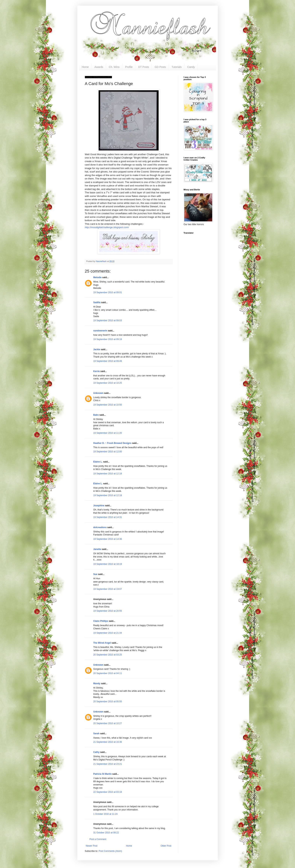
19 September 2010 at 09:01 (108, 292)
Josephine (99, 506)
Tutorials (177, 67)
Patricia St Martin (103, 774)
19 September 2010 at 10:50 (108, 405)
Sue (95, 574)
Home (85, 67)
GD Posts (160, 67)
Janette (97, 549)
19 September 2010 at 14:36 (108, 539)
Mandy (97, 683)
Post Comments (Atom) (110, 851)
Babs (96, 415)
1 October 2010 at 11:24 (105, 814)
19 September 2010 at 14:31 (108, 517)
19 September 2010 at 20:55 (108, 611)
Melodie (98, 277)
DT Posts (144, 67)
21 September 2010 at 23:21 (108, 764)
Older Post (166, 846)
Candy (191, 67)
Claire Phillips (101, 621)
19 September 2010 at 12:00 (108, 452)
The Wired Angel (102, 643)
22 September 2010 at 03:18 (108, 792)
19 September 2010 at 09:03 (108, 320)
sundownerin (100, 331)
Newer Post (92, 846)
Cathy (96, 752)
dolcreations (100, 527)
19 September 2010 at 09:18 (108, 339)
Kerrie (97, 371)
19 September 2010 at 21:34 (108, 633)
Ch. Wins (114, 67)
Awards (99, 67)
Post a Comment (98, 839)
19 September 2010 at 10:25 (108, 383)
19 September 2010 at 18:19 (108, 564)
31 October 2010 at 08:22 (106, 833)
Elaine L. (98, 462)
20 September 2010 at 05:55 (108, 702)
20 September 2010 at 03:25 (108, 655)
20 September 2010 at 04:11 (108, 673)
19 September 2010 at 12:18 (108, 474)
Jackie (97, 349)
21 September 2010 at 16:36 (108, 742)
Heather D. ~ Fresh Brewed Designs (112, 443)
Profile (129, 67)
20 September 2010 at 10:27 (108, 723)
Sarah (96, 734)
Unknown (98, 393)
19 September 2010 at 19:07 (108, 589)
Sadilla (97, 302)
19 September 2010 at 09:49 (108, 361)
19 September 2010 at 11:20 (108, 433)
